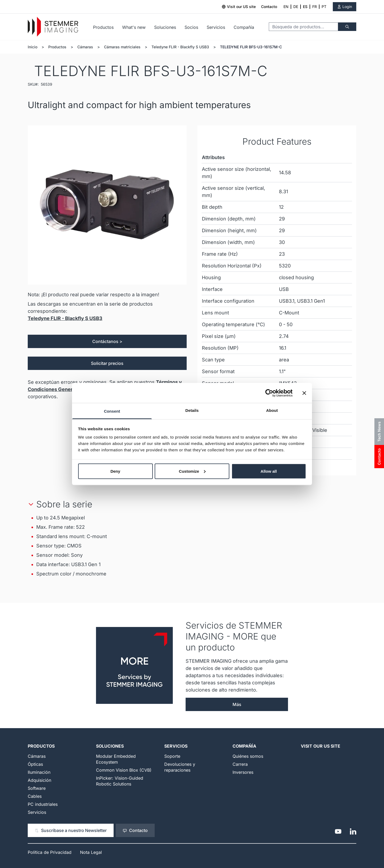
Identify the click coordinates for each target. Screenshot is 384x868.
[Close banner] (304, 393)
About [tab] (272, 410)
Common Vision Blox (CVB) (124, 770)
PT (324, 7)
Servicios (216, 27)
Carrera (240, 764)
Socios (191, 27)
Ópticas (35, 764)
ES (305, 7)
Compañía (244, 27)
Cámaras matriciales (122, 47)
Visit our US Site (321, 746)
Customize (192, 471)
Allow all (269, 471)
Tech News (379, 432)
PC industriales (43, 804)
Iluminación (39, 772)
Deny (115, 471)
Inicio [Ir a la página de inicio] (33, 47)
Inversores (243, 772)
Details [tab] (192, 410)
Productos (103, 27)
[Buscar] (347, 27)
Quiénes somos (248, 756)
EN (286, 7)
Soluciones (165, 27)
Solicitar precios (107, 363)
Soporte (172, 756)
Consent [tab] (112, 411)
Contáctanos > (107, 341)
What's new (134, 27)
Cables (35, 796)
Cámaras (85, 47)
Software (37, 788)
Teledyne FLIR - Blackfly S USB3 (180, 47)
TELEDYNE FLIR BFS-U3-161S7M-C (251, 47)
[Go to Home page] (53, 27)
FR (315, 7)
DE (296, 7)
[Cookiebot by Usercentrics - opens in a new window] (269, 393)
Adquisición (39, 780)
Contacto (269, 7)
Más (237, 704)
